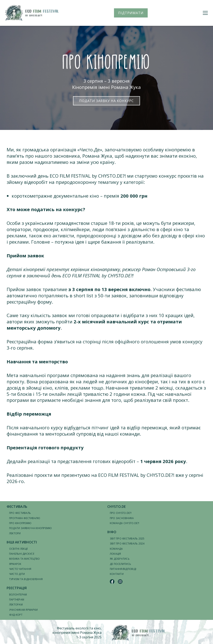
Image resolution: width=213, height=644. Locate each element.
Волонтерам (18, 595)
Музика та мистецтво (25, 559)
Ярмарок (15, 564)
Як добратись (120, 559)
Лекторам (16, 605)
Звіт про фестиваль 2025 (127, 539)
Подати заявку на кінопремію (30, 528)
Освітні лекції (18, 549)
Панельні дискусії (22, 554)
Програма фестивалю (25, 518)
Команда (116, 549)
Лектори (15, 533)
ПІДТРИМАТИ (131, 13)
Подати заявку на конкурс (106, 101)
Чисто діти (17, 574)
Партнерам (17, 600)
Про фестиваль (20, 513)
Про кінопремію (20, 523)
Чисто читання (20, 569)
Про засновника (122, 518)
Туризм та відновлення (26, 579)
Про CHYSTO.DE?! (121, 513)
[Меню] (205, 13)
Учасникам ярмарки (23, 610)
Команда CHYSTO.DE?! (125, 523)
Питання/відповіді (123, 569)
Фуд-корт (16, 615)
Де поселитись (120, 564)
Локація (115, 554)
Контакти (117, 574)
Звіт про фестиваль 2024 (127, 544)
